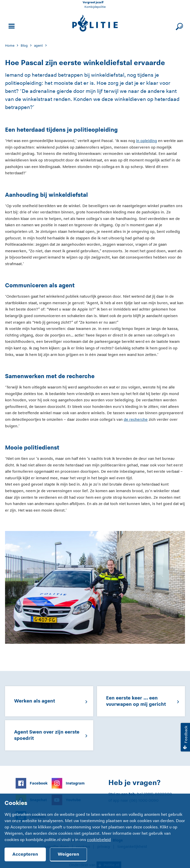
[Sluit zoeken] (179, 26)
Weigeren (68, 854)
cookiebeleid (99, 840)
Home (10, 46)
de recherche (136, 419)
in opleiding (147, 141)
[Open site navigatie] (11, 26)
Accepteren (25, 854)
